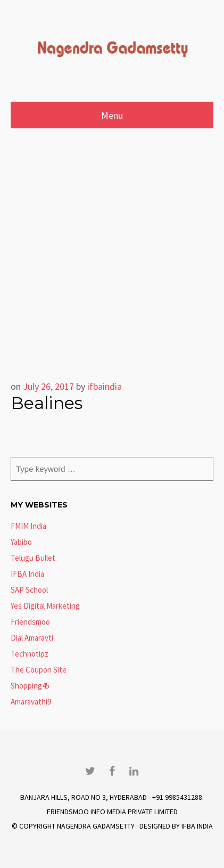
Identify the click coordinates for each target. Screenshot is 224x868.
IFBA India (27, 574)
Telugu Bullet (33, 558)
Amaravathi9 (31, 702)
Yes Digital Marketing (45, 606)
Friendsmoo (30, 622)
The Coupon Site (39, 670)
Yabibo (21, 542)
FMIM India (28, 526)
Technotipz (30, 654)
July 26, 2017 (48, 386)
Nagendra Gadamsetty (96, 826)
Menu (112, 115)
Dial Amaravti (32, 638)
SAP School (29, 590)
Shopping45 (30, 686)
